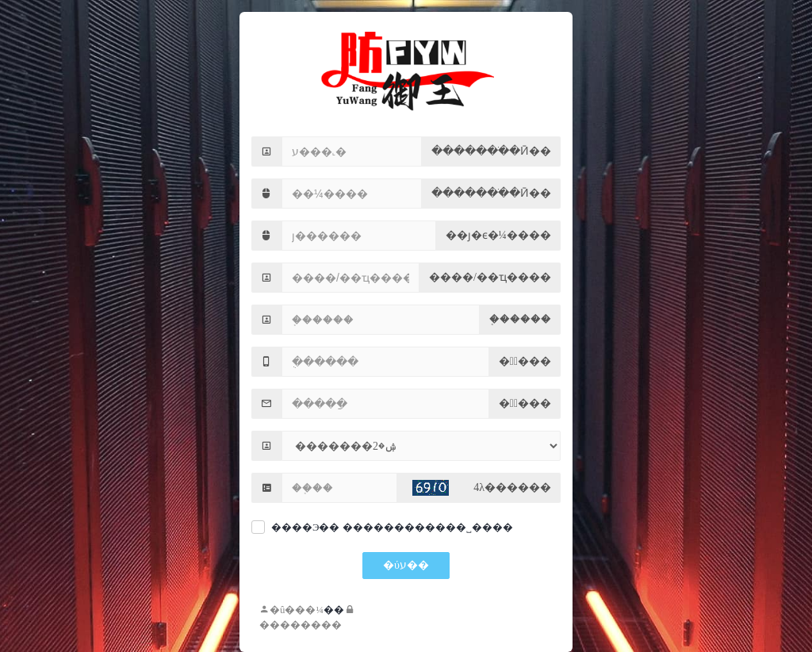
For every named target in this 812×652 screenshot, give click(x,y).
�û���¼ (291, 610)
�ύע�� (406, 565)
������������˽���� (428, 527)
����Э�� (305, 527)
